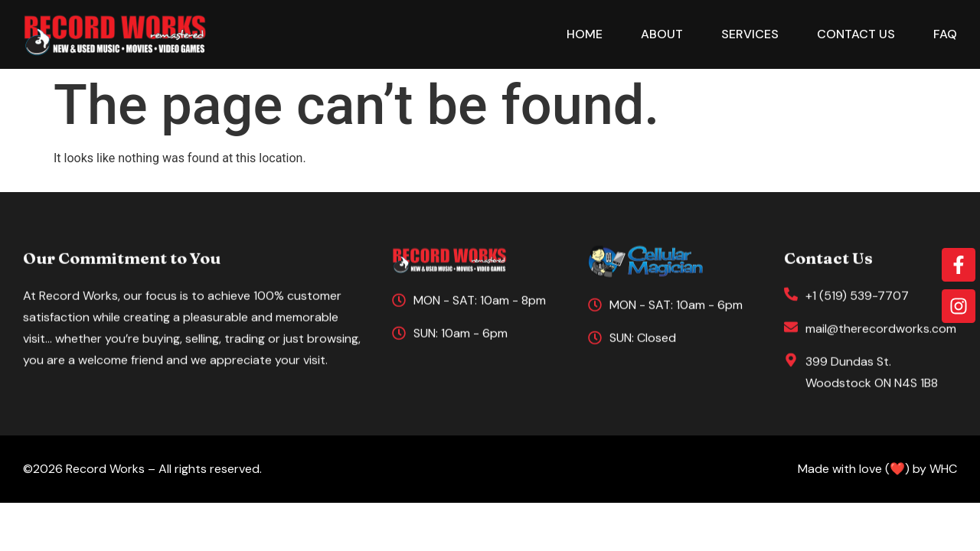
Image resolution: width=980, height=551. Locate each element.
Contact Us (856, 34)
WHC (943, 469)
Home (585, 34)
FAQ (945, 34)
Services (750, 34)
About (662, 34)
